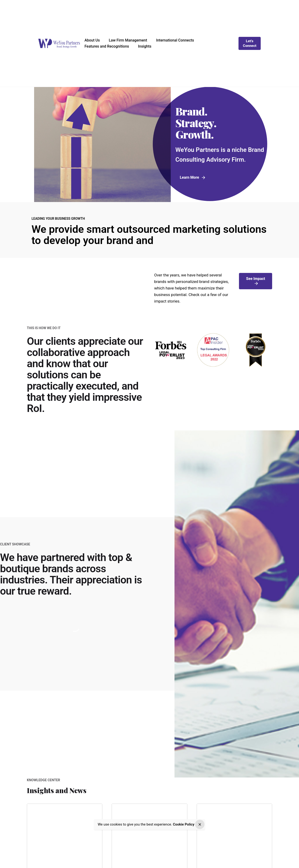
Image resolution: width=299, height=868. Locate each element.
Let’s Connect (250, 43)
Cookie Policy (184, 825)
